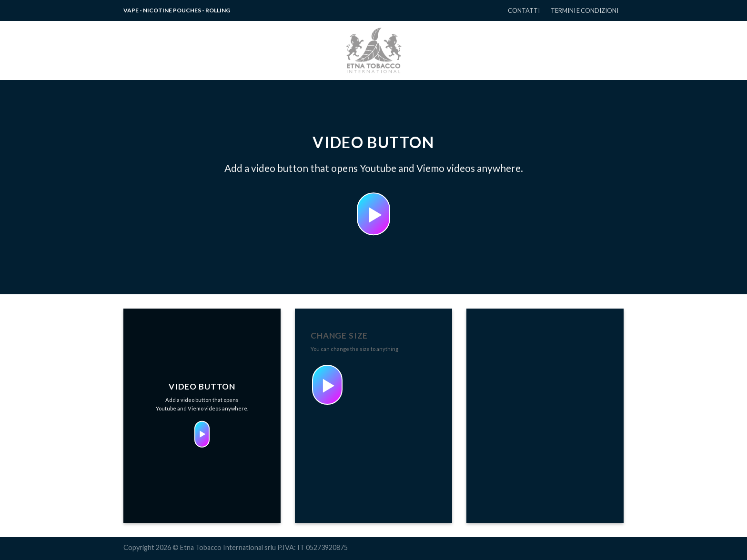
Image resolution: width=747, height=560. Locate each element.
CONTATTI (524, 10)
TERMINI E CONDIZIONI (585, 10)
